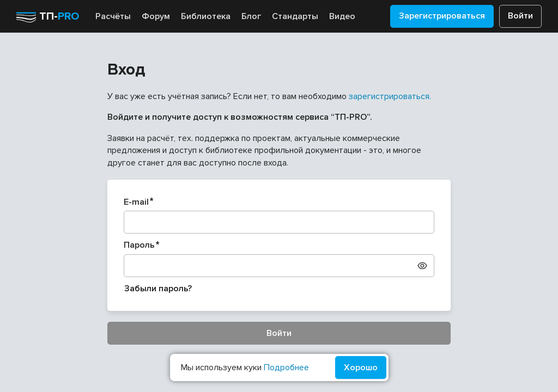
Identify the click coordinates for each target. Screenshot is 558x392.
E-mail (136, 202)
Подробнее (286, 367)
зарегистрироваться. (390, 96)
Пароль (139, 245)
